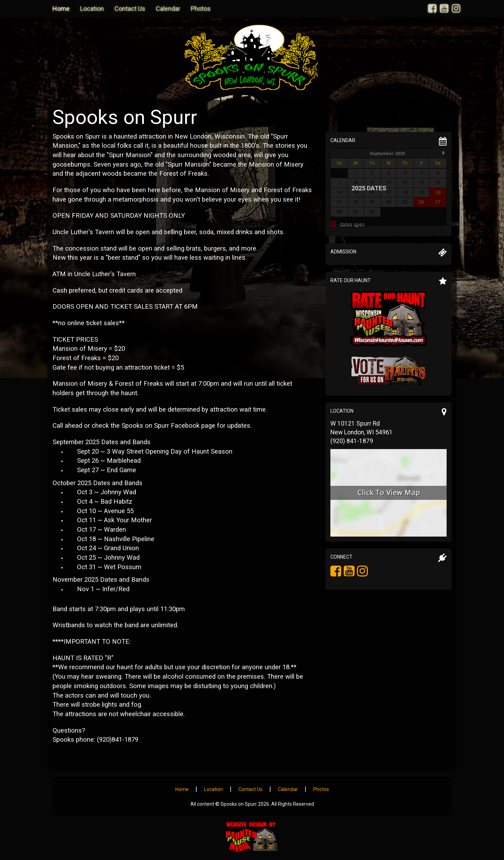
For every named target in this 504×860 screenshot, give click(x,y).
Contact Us (130, 9)
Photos (201, 9)
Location (92, 9)
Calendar (168, 9)
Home (61, 9)
